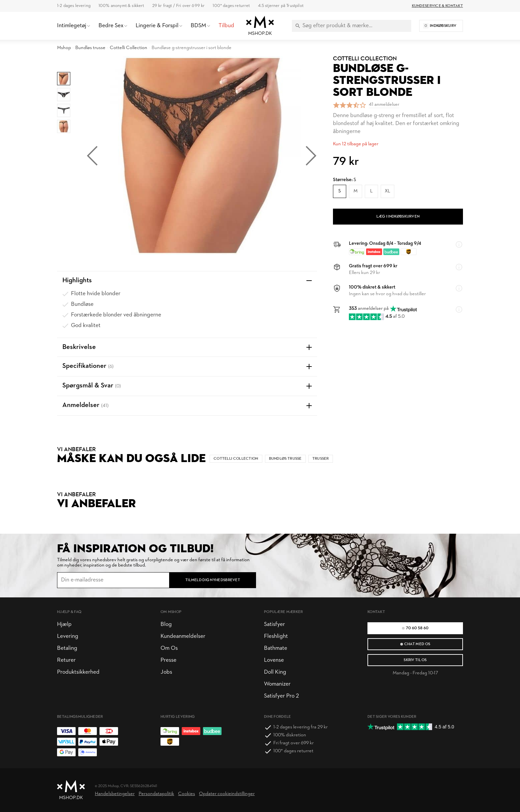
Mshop (64, 48)
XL (388, 191)
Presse (168, 660)
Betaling (67, 648)
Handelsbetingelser (115, 794)
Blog (166, 624)
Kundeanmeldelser (183, 636)
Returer (66, 660)
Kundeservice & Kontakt (437, 6)
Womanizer (277, 684)
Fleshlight (276, 636)
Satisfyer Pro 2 (281, 696)
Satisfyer (274, 624)
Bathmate (276, 648)
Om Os (169, 648)
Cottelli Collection (129, 48)
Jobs (166, 672)
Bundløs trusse (90, 48)
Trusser (321, 459)
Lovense (274, 660)
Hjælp (64, 624)
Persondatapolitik (156, 794)
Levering (68, 636)
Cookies (187, 794)
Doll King (275, 672)
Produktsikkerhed (78, 672)
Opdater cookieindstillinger (227, 794)
